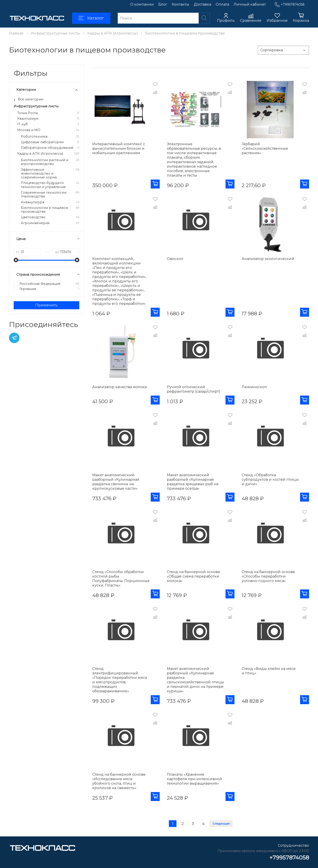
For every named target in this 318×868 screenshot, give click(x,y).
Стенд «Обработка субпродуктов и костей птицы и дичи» (270, 479)
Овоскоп (175, 259)
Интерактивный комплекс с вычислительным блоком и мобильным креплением (119, 148)
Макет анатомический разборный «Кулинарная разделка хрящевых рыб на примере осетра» (193, 482)
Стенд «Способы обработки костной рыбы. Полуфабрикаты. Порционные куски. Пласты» (121, 579)
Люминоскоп (254, 387)
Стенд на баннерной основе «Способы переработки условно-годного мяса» (268, 576)
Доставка (202, 4)
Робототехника (34, 137)
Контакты (180, 4)
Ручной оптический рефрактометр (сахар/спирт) (193, 389)
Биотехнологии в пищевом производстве (44, 210)
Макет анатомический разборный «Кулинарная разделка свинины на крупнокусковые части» (116, 482)
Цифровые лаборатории (42, 142)
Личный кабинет (250, 4)
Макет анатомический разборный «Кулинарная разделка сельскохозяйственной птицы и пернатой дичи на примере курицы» (195, 680)
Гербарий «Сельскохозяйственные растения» (265, 148)
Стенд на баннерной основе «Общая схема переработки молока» (193, 576)
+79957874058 (290, 5)
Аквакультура (32, 202)
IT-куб (23, 124)
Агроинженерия (35, 223)
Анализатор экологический (268, 259)
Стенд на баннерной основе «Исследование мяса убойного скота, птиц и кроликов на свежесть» (119, 781)
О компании (142, 4)
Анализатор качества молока (119, 387)
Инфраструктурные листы (55, 33)
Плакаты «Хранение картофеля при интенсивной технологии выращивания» (194, 779)
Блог (163, 4)
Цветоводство (33, 217)
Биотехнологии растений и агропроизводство (45, 162)
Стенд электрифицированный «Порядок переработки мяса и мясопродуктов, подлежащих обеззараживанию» (120, 680)
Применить (46, 305)
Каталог (91, 18)
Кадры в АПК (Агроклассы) (113, 33)
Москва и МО (29, 130)
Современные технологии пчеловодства (44, 195)
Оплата (222, 4)
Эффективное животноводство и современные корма (39, 174)
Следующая (221, 824)
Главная (16, 33)
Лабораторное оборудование (47, 148)
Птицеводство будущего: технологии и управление (43, 185)
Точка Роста (27, 113)
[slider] (16, 260)
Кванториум (28, 119)
